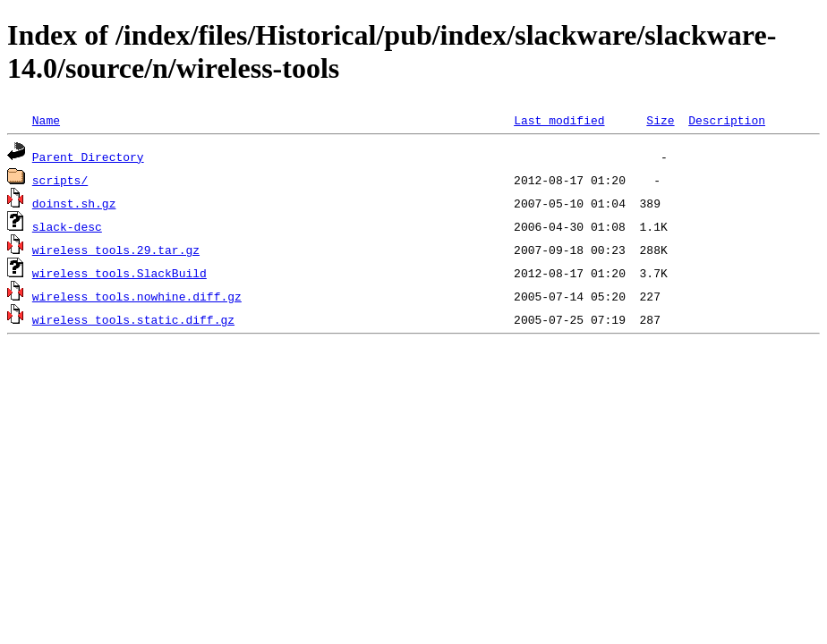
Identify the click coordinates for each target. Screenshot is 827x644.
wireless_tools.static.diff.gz (133, 319)
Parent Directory (88, 157)
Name (46, 120)
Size (660, 120)
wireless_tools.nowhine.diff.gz (137, 296)
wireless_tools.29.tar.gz (116, 250)
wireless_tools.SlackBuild (119, 273)
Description (727, 120)
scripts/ (60, 180)
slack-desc (67, 226)
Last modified (559, 120)
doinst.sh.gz (74, 203)
